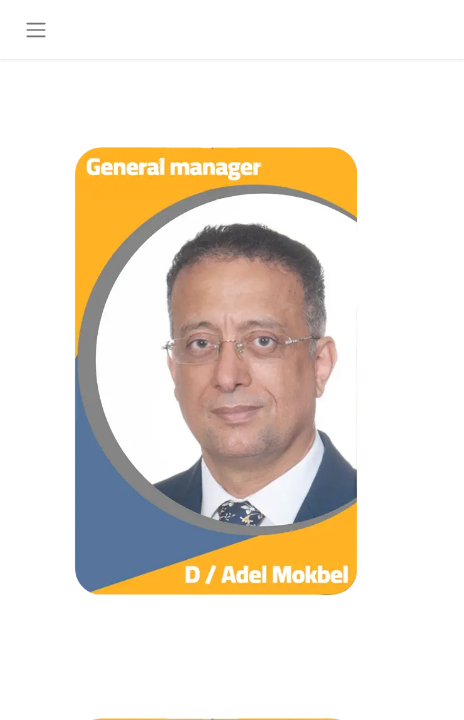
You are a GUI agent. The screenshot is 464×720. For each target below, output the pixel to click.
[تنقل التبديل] (36, 29)
